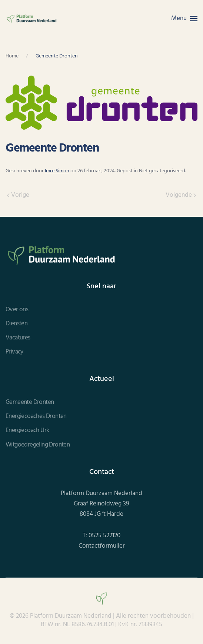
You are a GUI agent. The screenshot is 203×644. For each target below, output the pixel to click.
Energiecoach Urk (27, 431)
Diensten (16, 324)
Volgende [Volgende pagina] (181, 195)
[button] (184, 19)
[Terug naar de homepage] (31, 19)
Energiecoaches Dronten (36, 416)
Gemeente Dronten (30, 402)
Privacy (14, 352)
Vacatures (18, 338)
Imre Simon (57, 171)
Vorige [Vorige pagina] (18, 195)
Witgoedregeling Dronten (38, 445)
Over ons (17, 310)
